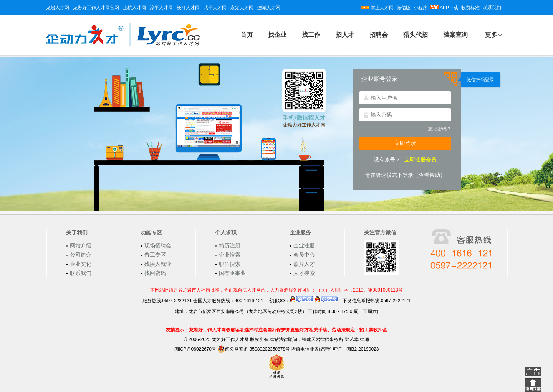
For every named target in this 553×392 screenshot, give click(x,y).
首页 (247, 35)
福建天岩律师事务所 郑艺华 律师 (335, 339)
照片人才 (304, 264)
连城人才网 (269, 8)
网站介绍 (81, 245)
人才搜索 (304, 273)
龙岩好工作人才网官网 (96, 8)
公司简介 (81, 255)
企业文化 (81, 264)
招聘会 (379, 35)
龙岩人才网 (58, 8)
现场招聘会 (158, 245)
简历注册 (230, 245)
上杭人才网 (134, 8)
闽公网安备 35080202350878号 (254, 349)
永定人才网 (242, 8)
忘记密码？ (440, 129)
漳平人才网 (161, 8)
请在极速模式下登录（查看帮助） (405, 175)
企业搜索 (230, 255)
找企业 (277, 35)
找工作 (311, 35)
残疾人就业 (158, 264)
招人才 (345, 35)
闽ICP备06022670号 (195, 349)
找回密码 (155, 273)
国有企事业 (232, 273)
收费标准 (470, 8)
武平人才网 (215, 8)
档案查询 (455, 35)
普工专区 (155, 255)
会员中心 (304, 255)
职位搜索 (230, 264)
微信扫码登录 (480, 80)
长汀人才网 (188, 8)
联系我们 (492, 8)
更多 (491, 35)
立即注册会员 (421, 160)
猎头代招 (416, 35)
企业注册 (304, 245)
